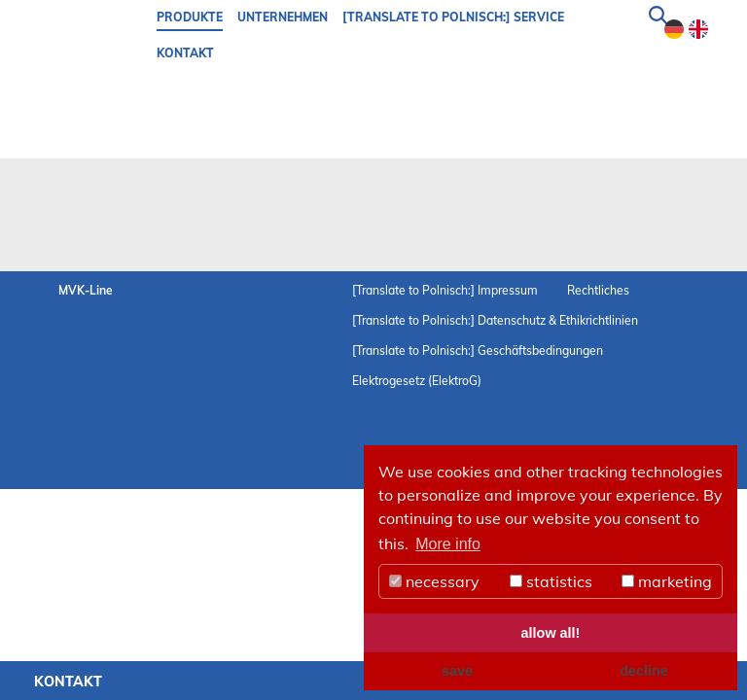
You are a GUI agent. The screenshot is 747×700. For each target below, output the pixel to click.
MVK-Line (86, 290)
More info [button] (448, 544)
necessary (434, 581)
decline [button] (644, 671)
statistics (551, 581)
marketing (667, 581)
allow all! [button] (551, 633)
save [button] (457, 671)
